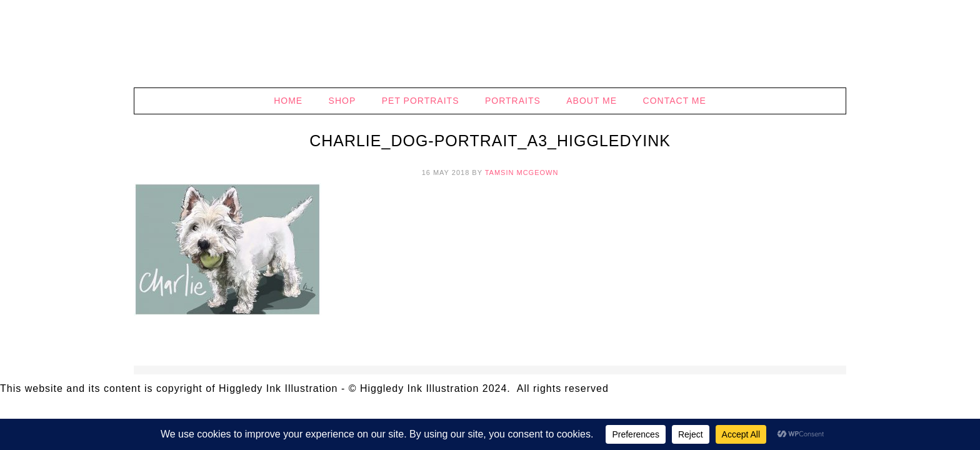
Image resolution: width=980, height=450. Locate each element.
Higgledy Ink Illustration (490, 44)
